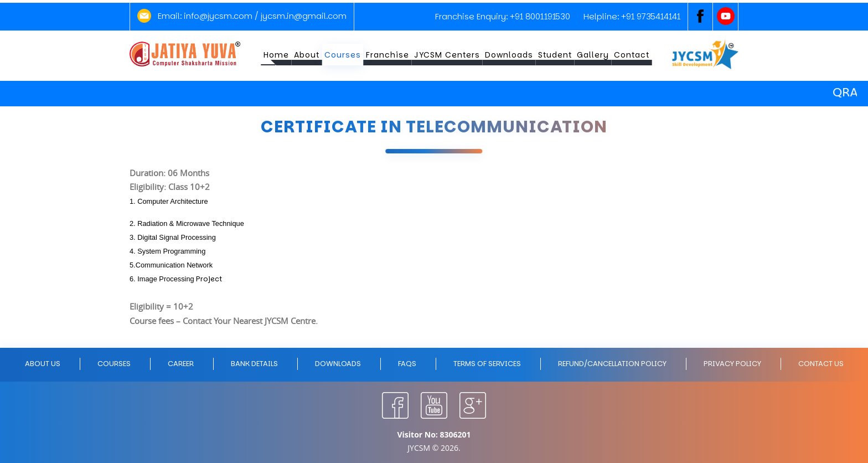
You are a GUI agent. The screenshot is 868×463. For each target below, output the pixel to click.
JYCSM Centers (447, 55)
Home (276, 55)
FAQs (407, 364)
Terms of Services (487, 364)
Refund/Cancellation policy (612, 364)
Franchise (387, 55)
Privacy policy (732, 364)
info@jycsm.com (218, 16)
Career (181, 364)
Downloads (509, 55)
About (307, 55)
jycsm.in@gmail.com (304, 16)
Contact (632, 55)
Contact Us (821, 364)
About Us (43, 364)
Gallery (593, 55)
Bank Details (254, 364)
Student (555, 55)
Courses (343, 55)
